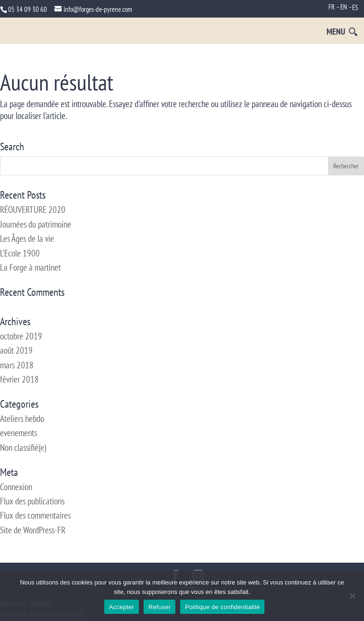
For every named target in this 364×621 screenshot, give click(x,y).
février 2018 (19, 379)
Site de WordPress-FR (33, 530)
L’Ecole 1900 (20, 253)
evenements (18, 433)
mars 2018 (17, 365)
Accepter (122, 607)
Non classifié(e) (23, 447)
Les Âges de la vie (27, 238)
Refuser (159, 607)
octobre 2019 (21, 336)
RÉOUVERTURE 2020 (33, 210)
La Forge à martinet (30, 267)
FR (332, 7)
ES (355, 7)
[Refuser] (352, 596)
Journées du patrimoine (36, 224)
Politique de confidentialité (222, 607)
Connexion (16, 487)
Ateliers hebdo (22, 419)
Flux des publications (32, 501)
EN (344, 7)
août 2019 (16, 350)
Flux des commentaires (35, 515)
